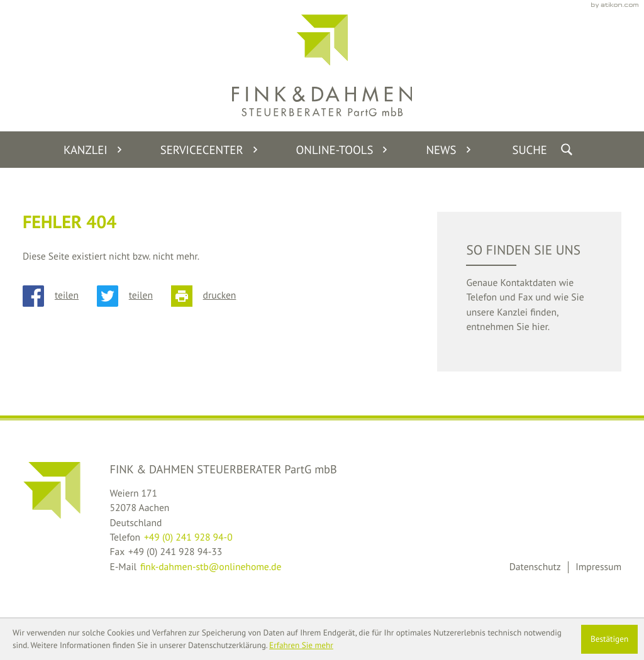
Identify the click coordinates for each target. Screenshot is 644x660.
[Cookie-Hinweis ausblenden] (609, 639)
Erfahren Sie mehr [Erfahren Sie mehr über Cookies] (301, 645)
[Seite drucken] (213, 296)
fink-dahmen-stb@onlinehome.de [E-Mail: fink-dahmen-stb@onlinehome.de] (211, 567)
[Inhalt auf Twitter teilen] (134, 296)
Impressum (598, 567)
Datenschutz (535, 567)
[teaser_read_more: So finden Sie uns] (529, 292)
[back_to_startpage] (322, 66)
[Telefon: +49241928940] (188, 538)
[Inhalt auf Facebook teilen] (60, 296)
